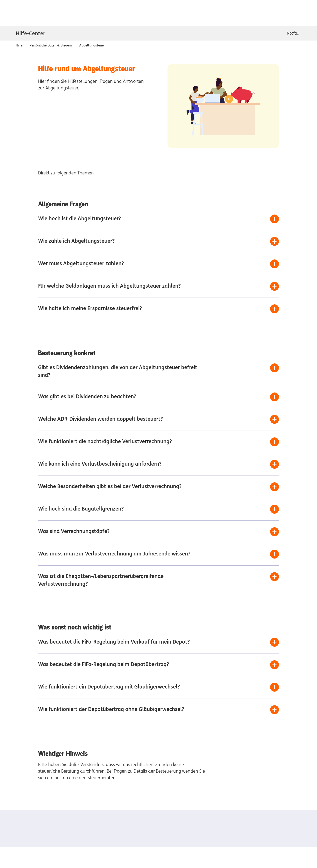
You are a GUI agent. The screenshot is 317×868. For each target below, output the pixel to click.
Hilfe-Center (30, 33)
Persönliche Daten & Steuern (51, 45)
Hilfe (19, 45)
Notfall (293, 33)
